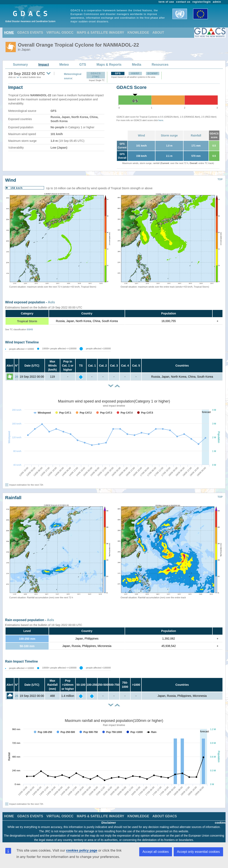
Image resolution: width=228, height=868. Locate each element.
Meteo (64, 65)
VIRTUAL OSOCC (60, 33)
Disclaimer (109, 823)
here (161, 120)
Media (136, 65)
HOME (9, 33)
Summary (20, 65)
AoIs (51, 302)
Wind (141, 135)
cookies (220, 823)
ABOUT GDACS (165, 816)
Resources (160, 65)
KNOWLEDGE (138, 33)
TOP (220, 179)
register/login (201, 2)
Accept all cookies (156, 852)
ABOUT (158, 33)
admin (217, 2)
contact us (183, 2)
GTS (83, 65)
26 (17, 377)
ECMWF (153, 73)
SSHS (30, 329)
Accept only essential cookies (198, 852)
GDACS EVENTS (30, 33)
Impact (44, 65)
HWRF (135, 73)
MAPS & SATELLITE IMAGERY (100, 33)
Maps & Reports (109, 65)
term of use (166, 2)
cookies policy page (82, 850)
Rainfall (196, 135)
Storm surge (169, 135)
